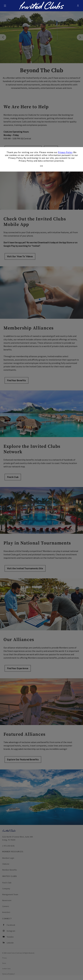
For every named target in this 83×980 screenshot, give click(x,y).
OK (41, 166)
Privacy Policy (65, 152)
